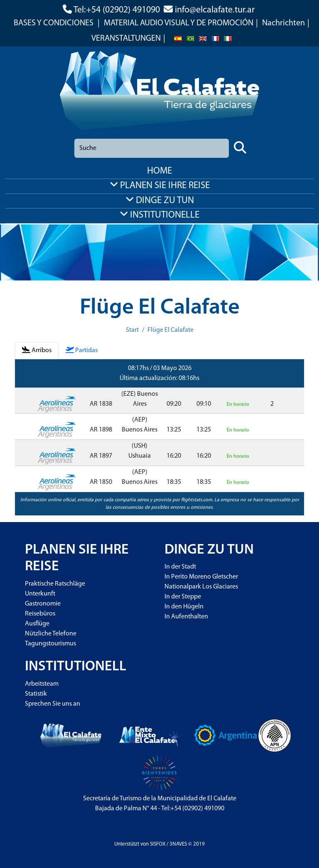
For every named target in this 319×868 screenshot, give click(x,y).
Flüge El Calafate (171, 330)
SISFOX (158, 844)
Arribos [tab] (37, 350)
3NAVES (178, 844)
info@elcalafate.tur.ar (215, 10)
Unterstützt (127, 844)
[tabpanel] (159, 437)
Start (132, 330)
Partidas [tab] (82, 350)
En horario (238, 405)
